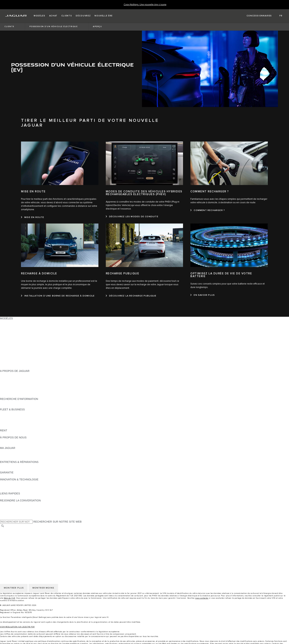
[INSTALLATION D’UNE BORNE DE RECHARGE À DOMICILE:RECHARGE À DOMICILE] (58, 296)
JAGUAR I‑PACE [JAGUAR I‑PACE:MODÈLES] (10, 339)
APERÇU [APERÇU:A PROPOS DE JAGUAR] (6, 374)
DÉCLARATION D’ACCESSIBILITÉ (21, 554)
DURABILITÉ (8, 444)
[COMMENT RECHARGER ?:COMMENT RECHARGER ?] (208, 210)
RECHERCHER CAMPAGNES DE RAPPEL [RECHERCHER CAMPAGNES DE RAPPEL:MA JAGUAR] (26, 458)
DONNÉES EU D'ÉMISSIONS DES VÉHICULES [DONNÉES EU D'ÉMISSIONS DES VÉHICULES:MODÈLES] (29, 364)
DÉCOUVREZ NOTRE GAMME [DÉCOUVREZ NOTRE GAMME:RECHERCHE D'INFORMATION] (19, 402)
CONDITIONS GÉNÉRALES (17, 537)
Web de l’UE (10, 598)
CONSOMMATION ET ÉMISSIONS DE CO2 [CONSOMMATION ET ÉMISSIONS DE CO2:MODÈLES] (26, 357)
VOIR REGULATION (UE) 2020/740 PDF (17, 627)
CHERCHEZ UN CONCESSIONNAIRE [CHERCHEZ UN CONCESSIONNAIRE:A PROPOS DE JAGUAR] (23, 388)
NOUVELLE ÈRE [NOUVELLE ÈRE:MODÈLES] (10, 367)
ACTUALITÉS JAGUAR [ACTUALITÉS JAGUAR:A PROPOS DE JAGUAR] (14, 378)
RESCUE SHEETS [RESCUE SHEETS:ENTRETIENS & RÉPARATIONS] (11, 469)
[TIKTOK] (6, 507)
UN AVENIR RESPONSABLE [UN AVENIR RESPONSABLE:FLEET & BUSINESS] (17, 420)
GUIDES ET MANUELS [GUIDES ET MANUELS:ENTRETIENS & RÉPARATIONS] (14, 465)
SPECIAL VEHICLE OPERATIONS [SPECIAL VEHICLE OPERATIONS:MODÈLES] (20, 353)
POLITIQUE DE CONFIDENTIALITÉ (21, 540)
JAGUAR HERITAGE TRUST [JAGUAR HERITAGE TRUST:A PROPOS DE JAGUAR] (17, 395)
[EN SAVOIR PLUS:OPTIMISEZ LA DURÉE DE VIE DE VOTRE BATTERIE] (203, 295)
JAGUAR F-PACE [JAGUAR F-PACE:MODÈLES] (11, 336)
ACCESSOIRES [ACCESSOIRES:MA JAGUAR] (9, 455)
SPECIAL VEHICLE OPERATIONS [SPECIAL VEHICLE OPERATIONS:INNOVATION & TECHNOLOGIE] (20, 490)
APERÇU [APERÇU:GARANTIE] (6, 476)
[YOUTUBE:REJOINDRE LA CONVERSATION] (8, 511)
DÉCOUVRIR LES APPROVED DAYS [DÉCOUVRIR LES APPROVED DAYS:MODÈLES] (22, 360)
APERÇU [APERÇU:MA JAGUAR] (6, 451)
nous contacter (202, 598)
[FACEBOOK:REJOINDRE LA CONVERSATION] (9, 514)
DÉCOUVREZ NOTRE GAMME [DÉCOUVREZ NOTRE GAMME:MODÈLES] (19, 322)
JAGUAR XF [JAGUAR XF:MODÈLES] (7, 350)
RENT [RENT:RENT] (4, 434)
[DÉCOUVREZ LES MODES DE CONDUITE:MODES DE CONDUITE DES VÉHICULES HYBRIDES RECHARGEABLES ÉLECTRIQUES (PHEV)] (132, 217)
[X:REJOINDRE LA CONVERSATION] (3, 518)
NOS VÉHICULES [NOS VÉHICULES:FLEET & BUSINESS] (11, 416)
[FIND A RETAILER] (256, 16)
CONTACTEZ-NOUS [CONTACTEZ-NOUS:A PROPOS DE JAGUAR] (12, 392)
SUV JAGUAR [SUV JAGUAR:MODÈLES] (8, 325)
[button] (40, 16)
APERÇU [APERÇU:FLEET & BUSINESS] (6, 413)
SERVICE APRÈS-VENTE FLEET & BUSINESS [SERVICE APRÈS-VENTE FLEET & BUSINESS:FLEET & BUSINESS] (28, 423)
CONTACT (6, 551)
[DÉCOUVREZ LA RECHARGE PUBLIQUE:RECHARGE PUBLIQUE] (131, 296)
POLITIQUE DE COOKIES (16, 544)
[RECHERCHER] (3, 526)
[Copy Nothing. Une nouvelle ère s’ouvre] (145, 5)
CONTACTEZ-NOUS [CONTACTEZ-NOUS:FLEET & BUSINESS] (12, 427)
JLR (2, 441)
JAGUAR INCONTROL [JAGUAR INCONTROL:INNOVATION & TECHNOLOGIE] (13, 483)
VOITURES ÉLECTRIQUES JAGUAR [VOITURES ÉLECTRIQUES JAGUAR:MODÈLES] (22, 329)
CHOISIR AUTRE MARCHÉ (16, 530)
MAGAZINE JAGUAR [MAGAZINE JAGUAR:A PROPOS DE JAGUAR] (13, 381)
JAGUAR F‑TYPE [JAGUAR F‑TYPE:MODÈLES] (10, 343)
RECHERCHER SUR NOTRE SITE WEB (58, 522)
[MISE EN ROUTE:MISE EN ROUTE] (33, 217)
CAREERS (6, 533)
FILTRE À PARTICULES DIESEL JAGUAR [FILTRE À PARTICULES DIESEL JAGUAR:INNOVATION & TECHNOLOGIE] (25, 486)
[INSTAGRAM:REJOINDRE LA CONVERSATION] (9, 504)
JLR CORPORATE (11, 547)
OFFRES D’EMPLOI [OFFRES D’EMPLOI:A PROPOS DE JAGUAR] (12, 385)
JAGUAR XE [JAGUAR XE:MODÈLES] (7, 346)
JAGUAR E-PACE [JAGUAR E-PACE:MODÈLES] (11, 332)
